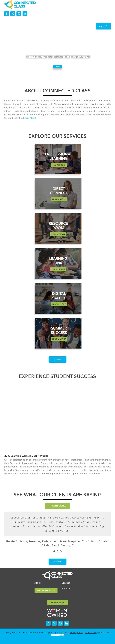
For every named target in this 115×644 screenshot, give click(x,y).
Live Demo (57, 67)
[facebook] (7, 14)
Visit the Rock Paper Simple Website (58, 635)
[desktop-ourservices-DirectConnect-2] (57, 180)
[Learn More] (29, 118)
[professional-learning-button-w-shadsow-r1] (57, 145)
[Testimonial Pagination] (54, 551)
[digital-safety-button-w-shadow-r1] (57, 285)
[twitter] (13, 14)
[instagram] (19, 14)
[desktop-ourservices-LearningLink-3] (57, 250)
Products (66, 588)
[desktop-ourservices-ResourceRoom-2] (57, 215)
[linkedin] (25, 14)
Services (66, 583)
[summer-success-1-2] (57, 319)
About (37, 583)
